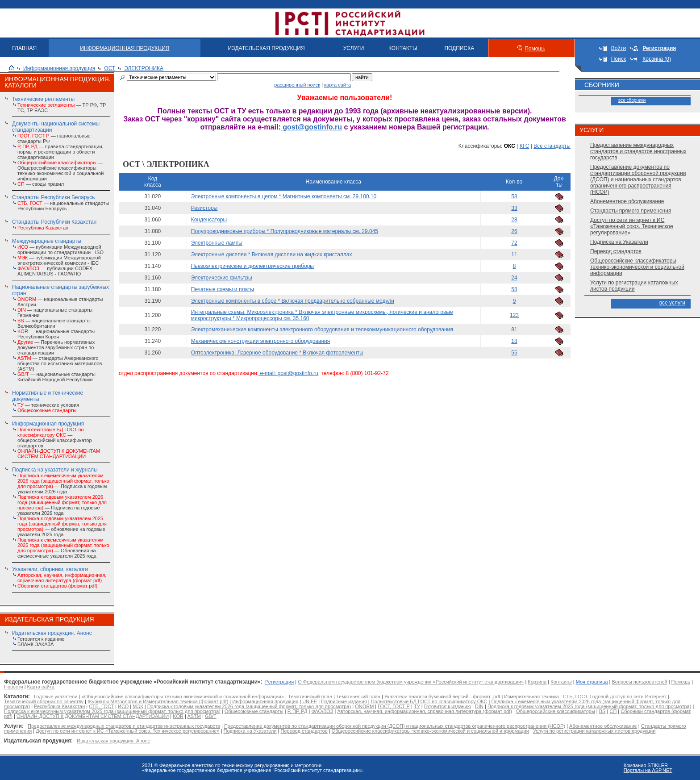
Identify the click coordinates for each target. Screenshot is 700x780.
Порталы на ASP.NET (648, 770)
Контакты (561, 682)
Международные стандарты (47, 241)
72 (514, 243)
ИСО (123, 706)
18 (514, 341)
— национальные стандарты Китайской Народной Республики (56, 377)
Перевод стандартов (616, 251)
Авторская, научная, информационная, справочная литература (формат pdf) (425, 711)
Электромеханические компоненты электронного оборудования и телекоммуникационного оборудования (322, 330)
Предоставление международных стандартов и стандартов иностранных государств (638, 151)
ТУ (417, 706)
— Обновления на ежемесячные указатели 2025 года (63, 548)
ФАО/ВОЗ (322, 711)
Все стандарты (552, 146)
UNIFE (310, 701)
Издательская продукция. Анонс (52, 633)
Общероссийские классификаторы (556, 711)
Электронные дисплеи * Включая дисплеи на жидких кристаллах (272, 254)
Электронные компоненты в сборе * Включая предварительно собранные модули (293, 301)
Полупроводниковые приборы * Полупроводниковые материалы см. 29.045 (285, 231)
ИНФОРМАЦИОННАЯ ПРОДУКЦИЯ (125, 48)
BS (602, 711)
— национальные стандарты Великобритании (54, 323)
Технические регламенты (43, 99)
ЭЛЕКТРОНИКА (144, 68)
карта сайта (337, 85)
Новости (14, 687)
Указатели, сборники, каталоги (50, 569)
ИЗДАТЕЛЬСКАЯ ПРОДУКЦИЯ (267, 48)
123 (514, 315)
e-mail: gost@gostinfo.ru (288, 373)
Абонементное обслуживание (627, 201)
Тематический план (310, 697)
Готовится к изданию (41, 639)
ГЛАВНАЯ (24, 48)
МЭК (138, 706)
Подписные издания (344, 701)
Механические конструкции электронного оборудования (260, 341)
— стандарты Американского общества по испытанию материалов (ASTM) (60, 363)
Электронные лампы (217, 243)
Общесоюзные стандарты (254, 711)
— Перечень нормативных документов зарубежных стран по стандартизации (56, 347)
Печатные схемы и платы (223, 289)
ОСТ (110, 68)
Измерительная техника (531, 697)
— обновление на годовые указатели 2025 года (62, 526)
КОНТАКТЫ (403, 48)
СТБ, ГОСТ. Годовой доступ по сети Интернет (615, 697)
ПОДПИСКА (459, 48)
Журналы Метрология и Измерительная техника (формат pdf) (158, 701)
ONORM (364, 706)
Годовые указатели (56, 697)
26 (514, 231)
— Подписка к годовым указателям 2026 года (63, 484)
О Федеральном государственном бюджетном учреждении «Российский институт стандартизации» (411, 682)
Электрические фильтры (222, 278)
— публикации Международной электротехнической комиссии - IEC (59, 260)
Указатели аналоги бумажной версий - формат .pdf (442, 697)
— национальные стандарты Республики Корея (56, 334)
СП (613, 711)
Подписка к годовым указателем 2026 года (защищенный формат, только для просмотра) (249, 706)
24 (514, 278)
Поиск (619, 59)
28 (514, 220)
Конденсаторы (209, 220)
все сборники (632, 100)
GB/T (211, 716)
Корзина (537, 682)
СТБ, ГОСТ (101, 706)
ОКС (510, 146)
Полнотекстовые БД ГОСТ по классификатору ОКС (429, 701)
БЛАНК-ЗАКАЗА (35, 644)
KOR (178, 716)
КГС (525, 146)
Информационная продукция (59, 68)
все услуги (672, 303)
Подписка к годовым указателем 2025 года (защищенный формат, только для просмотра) (589, 706)
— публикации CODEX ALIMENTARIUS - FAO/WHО (55, 271)
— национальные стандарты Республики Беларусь (63, 206)
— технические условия (48, 405)
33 (514, 208)
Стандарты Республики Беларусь (53, 197)
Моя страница (592, 682)
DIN (479, 706)
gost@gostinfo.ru (311, 127)
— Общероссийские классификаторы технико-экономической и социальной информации (60, 171)
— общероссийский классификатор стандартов (55, 438)
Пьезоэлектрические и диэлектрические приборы (252, 266)
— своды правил (41, 184)
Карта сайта (41, 687)
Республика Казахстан (59, 706)
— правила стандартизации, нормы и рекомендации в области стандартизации (60, 152)
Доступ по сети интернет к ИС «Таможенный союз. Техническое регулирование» (632, 226)
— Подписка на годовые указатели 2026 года (62, 505)
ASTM (194, 716)
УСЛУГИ (354, 48)
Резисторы (204, 208)
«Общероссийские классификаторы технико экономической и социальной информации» (183, 697)
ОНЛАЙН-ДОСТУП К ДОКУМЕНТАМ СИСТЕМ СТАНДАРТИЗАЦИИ (93, 716)
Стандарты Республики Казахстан (54, 222)
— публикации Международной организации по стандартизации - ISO (60, 250)
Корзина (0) (657, 59)
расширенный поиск (297, 85)
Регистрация (279, 682)
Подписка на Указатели (619, 242)
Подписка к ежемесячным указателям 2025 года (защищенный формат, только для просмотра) (112, 711)
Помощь (535, 49)
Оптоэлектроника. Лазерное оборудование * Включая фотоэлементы (277, 353)
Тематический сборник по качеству (44, 701)
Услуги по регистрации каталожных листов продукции (634, 286)
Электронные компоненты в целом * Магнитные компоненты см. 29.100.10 (284, 196)
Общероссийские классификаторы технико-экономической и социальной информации (637, 267)
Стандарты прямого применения (631, 211)
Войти (619, 48)
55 (514, 353)
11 (514, 254)
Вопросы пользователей (640, 682)
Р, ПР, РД (298, 711)
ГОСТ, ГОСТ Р (394, 706)
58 (514, 196)
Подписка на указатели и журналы (55, 470)
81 (514, 330)
